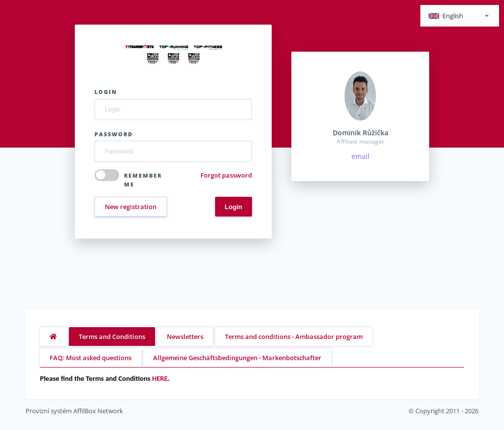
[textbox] (460, 16)
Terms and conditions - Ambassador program (294, 337)
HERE (160, 378)
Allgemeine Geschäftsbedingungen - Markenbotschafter (237, 358)
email (361, 156)
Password (114, 134)
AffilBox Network (98, 411)
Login (106, 92)
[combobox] (460, 16)
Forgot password (226, 175)
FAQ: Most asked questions (91, 358)
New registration (131, 207)
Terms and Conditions (112, 337)
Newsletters (185, 337)
